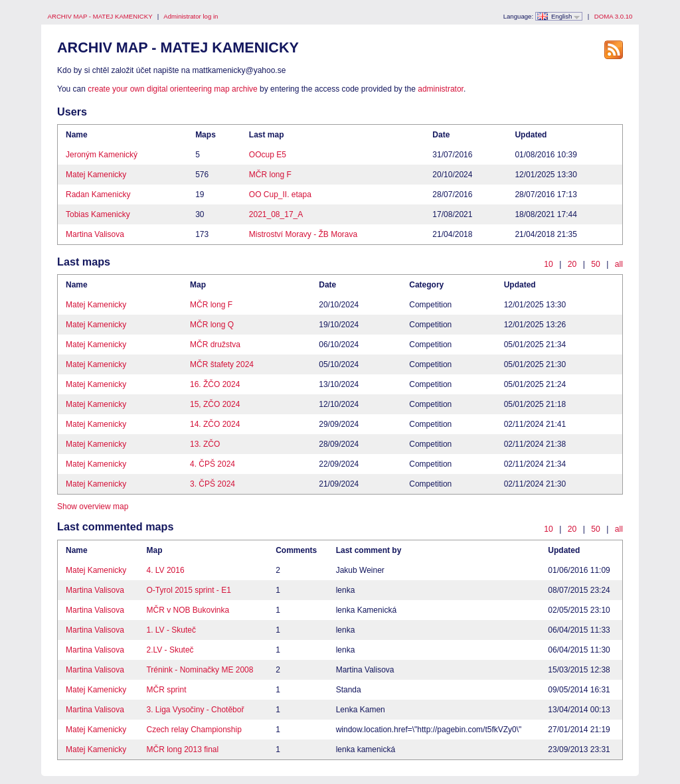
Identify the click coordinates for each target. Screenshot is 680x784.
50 (596, 264)
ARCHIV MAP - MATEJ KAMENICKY (100, 16)
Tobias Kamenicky (98, 214)
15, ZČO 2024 (215, 404)
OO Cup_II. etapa (280, 195)
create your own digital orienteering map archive (172, 89)
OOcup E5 (268, 155)
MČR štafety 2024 (222, 364)
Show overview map (93, 507)
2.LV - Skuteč (170, 650)
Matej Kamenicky (96, 175)
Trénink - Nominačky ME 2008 (200, 670)
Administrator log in (191, 16)
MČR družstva (215, 345)
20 (572, 264)
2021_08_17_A (276, 214)
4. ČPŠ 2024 (212, 464)
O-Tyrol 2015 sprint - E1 (188, 590)
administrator (441, 89)
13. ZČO (205, 444)
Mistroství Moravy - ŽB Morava (303, 234)
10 (549, 264)
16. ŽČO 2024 (215, 384)
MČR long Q (212, 325)
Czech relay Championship (194, 730)
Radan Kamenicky (98, 195)
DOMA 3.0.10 (614, 16)
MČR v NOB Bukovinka (188, 610)
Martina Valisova (95, 234)
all (619, 264)
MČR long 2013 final (182, 749)
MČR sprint (166, 690)
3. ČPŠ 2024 (212, 484)
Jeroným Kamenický (102, 155)
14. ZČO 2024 (215, 424)
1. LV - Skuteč (171, 630)
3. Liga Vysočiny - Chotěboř (195, 710)
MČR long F (270, 175)
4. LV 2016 (165, 570)
